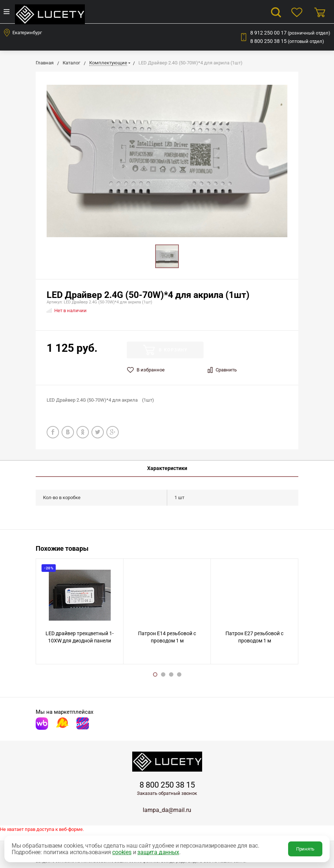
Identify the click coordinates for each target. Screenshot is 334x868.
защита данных (158, 852)
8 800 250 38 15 (287, 41)
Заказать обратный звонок (167, 793)
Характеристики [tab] (167, 468)
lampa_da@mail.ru (167, 810)
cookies (122, 852)
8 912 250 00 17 (290, 33)
